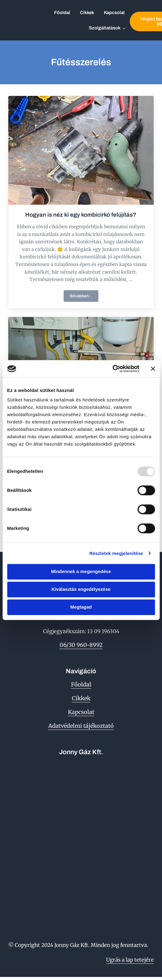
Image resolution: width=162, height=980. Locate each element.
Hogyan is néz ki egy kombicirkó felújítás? (81, 215)
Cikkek (81, 698)
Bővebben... (84, 297)
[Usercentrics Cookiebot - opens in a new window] (112, 369)
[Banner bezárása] (153, 369)
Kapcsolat (81, 712)
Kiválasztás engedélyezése (81, 589)
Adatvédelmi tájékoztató (81, 726)
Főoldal (81, 684)
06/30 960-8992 (81, 645)
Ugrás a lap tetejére (130, 960)
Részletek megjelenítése (116, 553)
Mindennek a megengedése (81, 571)
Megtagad (81, 607)
